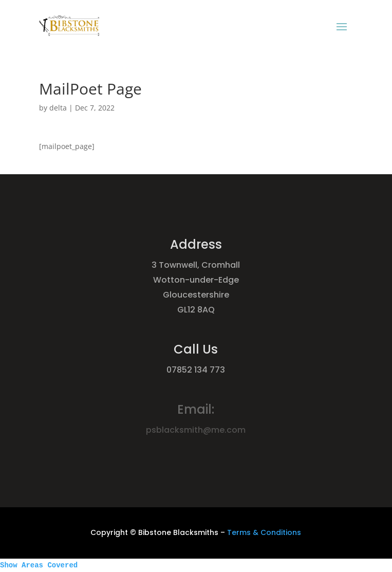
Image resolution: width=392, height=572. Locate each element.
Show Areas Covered (39, 565)
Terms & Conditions (264, 532)
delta (58, 108)
